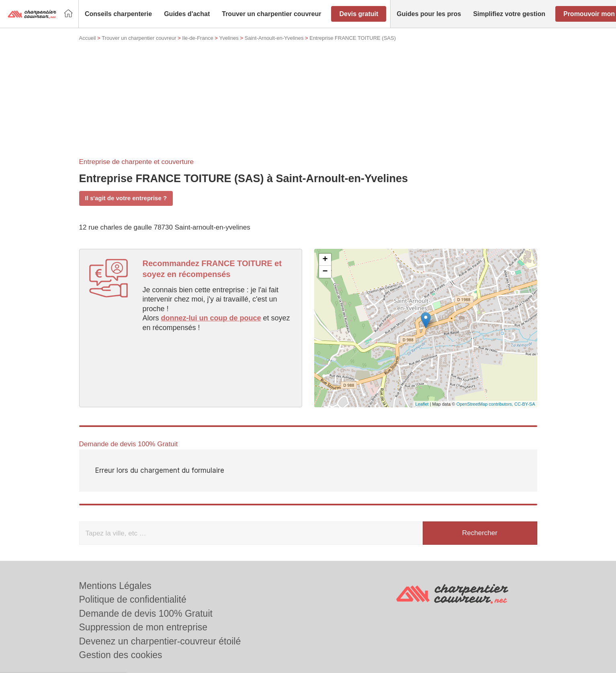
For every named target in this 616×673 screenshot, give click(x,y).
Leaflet (422, 404)
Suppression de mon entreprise (143, 627)
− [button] (325, 272)
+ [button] (325, 260)
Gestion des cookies (121, 655)
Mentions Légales (115, 586)
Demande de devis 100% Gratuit (146, 613)
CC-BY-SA (525, 404)
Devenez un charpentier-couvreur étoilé (160, 641)
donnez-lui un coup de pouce (211, 318)
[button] (118, 14)
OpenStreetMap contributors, (485, 404)
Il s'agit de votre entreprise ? (126, 198)
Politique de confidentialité (133, 599)
